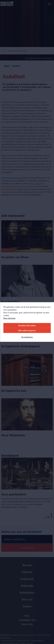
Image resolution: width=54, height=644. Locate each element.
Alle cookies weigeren (27, 331)
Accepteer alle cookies (27, 326)
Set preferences (27, 337)
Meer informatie (9, 318)
